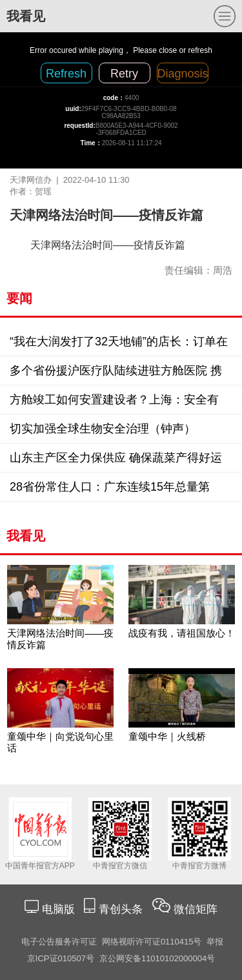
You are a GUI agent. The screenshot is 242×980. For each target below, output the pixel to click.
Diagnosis (183, 74)
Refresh (66, 74)
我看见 (26, 16)
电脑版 (58, 909)
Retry (124, 74)
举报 (215, 942)
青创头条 (122, 909)
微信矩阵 (196, 909)
